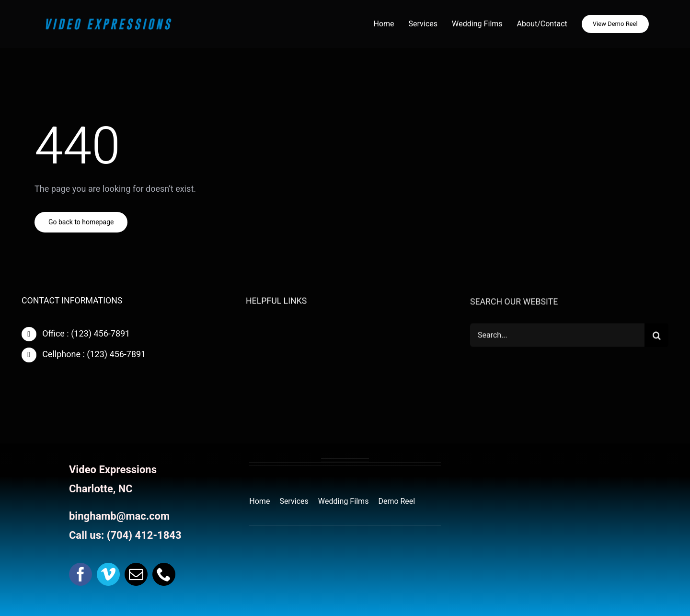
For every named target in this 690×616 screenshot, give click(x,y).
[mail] (136, 574)
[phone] (164, 574)
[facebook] (80, 574)
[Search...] (557, 336)
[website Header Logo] (108, 19)
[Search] (656, 336)
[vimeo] (108, 574)
